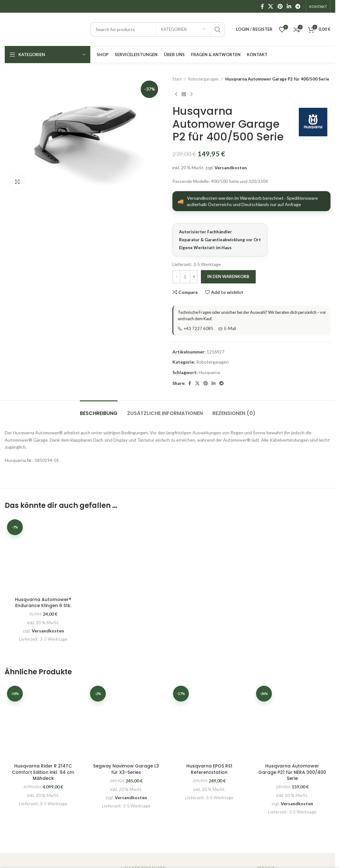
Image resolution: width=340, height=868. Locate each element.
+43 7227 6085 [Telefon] (196, 328)
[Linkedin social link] (289, 6)
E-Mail (227, 328)
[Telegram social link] (298, 6)
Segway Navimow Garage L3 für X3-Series (126, 769)
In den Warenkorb (228, 276)
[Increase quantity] (194, 277)
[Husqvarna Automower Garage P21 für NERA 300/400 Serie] (292, 722)
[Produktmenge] (185, 277)
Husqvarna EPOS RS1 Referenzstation (209, 769)
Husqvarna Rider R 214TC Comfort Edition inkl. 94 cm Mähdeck (43, 772)
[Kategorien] (183, 29)
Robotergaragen (203, 79)
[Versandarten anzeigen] (251, 201)
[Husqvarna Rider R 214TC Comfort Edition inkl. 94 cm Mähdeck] (43, 722)
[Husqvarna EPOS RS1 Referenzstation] (209, 722)
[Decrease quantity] (176, 277)
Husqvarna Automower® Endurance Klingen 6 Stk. (43, 603)
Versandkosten (231, 168)
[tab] (99, 410)
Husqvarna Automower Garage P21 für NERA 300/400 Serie (292, 772)
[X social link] (271, 6)
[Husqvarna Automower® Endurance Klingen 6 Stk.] (43, 555)
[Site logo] (44, 29)
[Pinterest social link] (280, 6)
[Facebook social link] (262, 6)
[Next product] (191, 94)
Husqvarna (209, 372)
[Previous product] (176, 94)
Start (177, 79)
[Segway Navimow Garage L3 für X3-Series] (126, 722)
